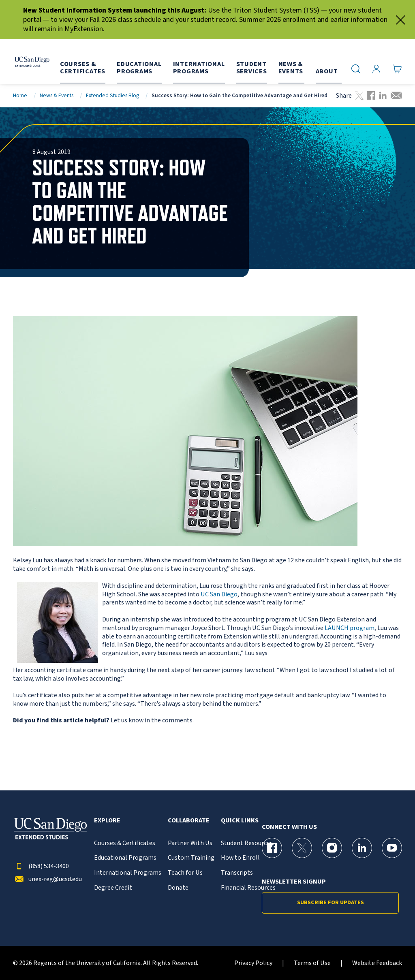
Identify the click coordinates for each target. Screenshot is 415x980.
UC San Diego (219, 594)
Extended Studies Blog (112, 95)
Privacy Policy (253, 963)
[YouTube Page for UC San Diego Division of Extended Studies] (392, 848)
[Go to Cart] (397, 69)
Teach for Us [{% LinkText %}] (185, 873)
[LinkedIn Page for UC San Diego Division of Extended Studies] (362, 848)
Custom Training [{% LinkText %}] (191, 858)
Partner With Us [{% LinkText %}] (190, 843)
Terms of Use (312, 963)
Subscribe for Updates (331, 903)
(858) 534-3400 (41, 866)
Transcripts (237, 873)
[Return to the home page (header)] (30, 62)
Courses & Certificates (125, 843)
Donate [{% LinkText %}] (178, 888)
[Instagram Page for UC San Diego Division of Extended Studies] (332, 848)
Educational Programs (125, 858)
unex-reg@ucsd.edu (47, 879)
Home (20, 95)
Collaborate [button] (189, 821)
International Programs (128, 873)
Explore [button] (107, 821)
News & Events (57, 95)
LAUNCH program (350, 628)
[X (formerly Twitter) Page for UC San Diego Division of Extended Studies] (302, 848)
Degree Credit (113, 888)
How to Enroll (240, 858)
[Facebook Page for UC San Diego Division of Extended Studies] (272, 848)
